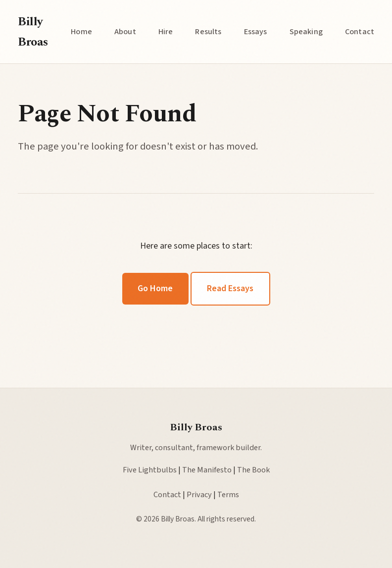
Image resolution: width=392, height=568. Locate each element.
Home (81, 31)
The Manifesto (207, 470)
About (125, 31)
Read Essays (230, 288)
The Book (253, 470)
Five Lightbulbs (150, 470)
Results (208, 31)
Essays (256, 31)
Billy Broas (33, 32)
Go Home (155, 288)
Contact (360, 31)
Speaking (306, 31)
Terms (228, 494)
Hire (166, 31)
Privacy (199, 494)
